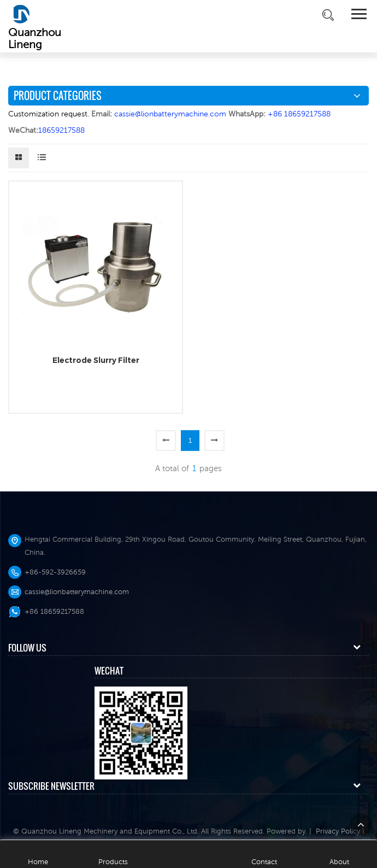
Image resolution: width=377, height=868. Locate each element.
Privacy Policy (338, 831)
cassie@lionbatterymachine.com (77, 592)
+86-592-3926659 (55, 572)
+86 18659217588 (54, 611)
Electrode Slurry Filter (96, 360)
